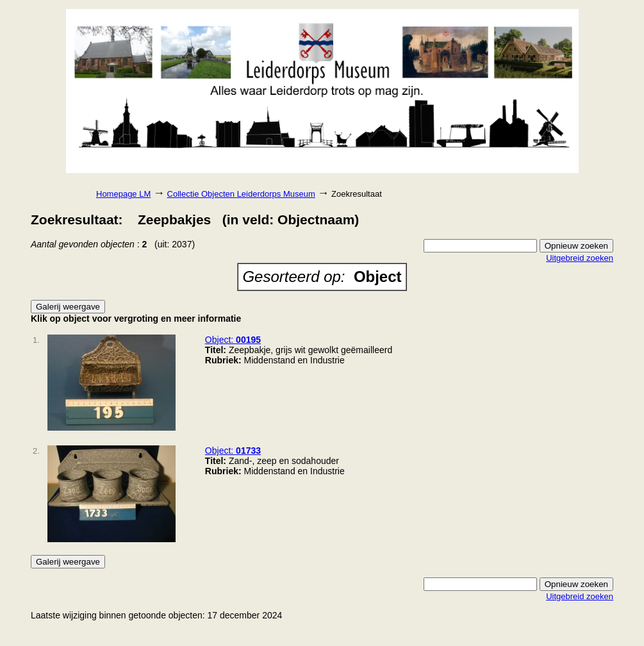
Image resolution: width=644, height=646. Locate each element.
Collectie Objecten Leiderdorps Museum (241, 194)
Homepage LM (123, 194)
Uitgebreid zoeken (580, 258)
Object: (233, 340)
